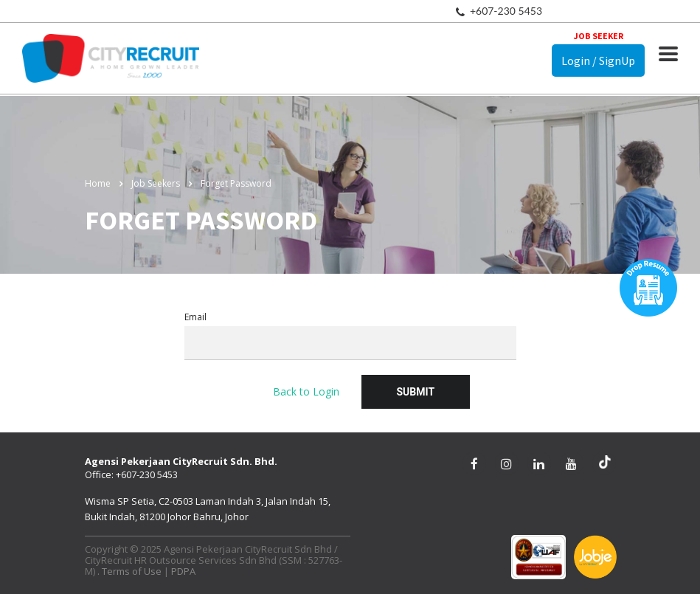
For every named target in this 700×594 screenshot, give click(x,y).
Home (98, 183)
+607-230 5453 (506, 11)
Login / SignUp (598, 61)
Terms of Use (132, 571)
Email (350, 335)
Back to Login (306, 391)
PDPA (183, 571)
